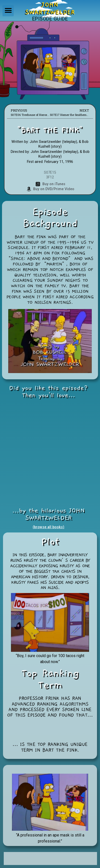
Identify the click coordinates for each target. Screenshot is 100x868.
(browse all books (48, 527)
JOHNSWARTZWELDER (50, 9)
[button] (8, 11)
